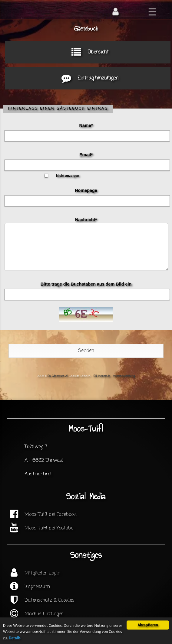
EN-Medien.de (102, 376)
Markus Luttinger (44, 614)
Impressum (37, 587)
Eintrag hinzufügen (88, 78)
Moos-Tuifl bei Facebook (50, 515)
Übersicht (88, 52)
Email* (86, 155)
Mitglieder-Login (42, 573)
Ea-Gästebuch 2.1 (58, 376)
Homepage (86, 190)
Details (15, 639)
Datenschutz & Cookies (50, 600)
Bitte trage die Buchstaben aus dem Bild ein (86, 284)
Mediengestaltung (124, 376)
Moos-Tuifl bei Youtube (49, 528)
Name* (86, 125)
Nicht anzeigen (68, 176)
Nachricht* (86, 220)
